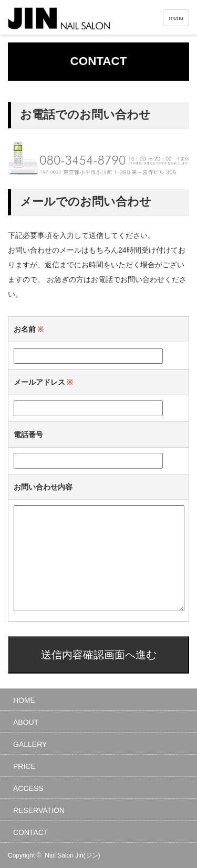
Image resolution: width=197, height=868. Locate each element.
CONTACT (31, 832)
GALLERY (30, 744)
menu (176, 18)
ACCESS (28, 788)
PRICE (24, 766)
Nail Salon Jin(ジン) (72, 855)
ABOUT (26, 722)
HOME (24, 700)
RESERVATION (39, 810)
